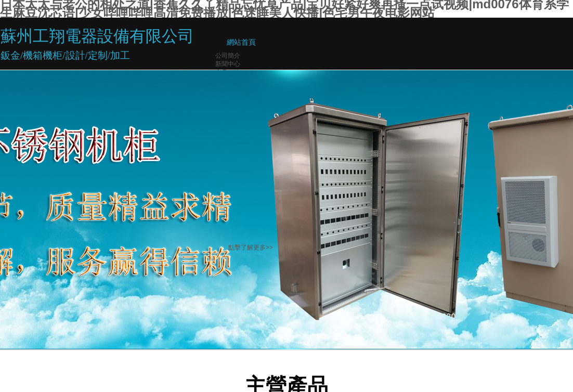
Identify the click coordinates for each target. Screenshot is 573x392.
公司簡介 (228, 56)
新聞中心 (228, 64)
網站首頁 (241, 42)
